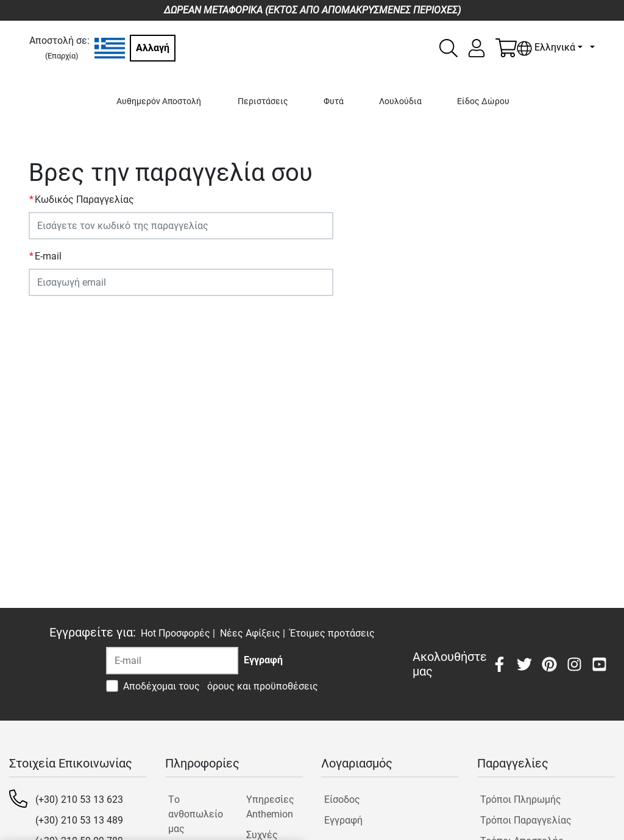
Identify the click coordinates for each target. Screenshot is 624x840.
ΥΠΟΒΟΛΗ (57, 319)
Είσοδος (342, 799)
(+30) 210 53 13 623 (79, 799)
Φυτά (334, 101)
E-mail (48, 256)
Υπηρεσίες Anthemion (270, 807)
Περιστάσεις (263, 101)
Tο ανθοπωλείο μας (196, 814)
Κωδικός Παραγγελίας (84, 199)
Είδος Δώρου (483, 101)
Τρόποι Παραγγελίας (526, 820)
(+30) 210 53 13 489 (79, 820)
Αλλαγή (153, 48)
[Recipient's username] (172, 661)
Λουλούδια (400, 101)
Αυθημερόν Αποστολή (159, 101)
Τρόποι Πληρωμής (521, 799)
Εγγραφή (343, 820)
